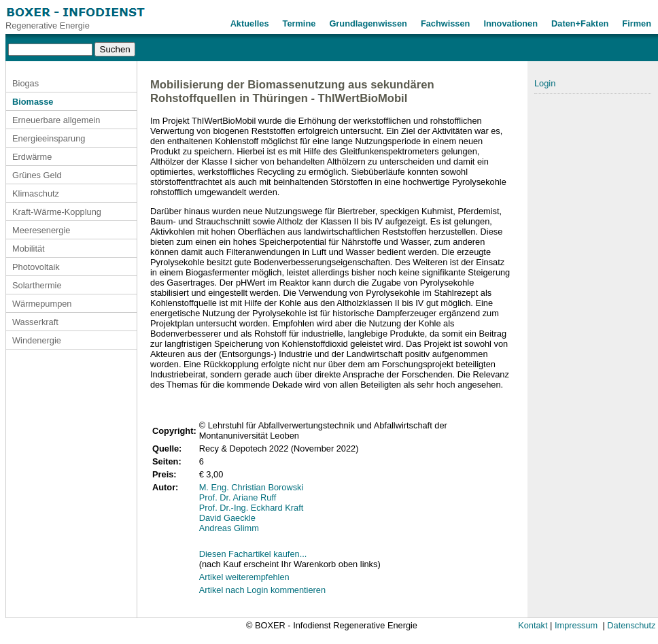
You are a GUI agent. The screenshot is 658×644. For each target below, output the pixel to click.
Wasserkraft (35, 322)
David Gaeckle (227, 518)
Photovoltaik (36, 267)
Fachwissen (446, 23)
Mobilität (29, 249)
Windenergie (37, 340)
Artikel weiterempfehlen (244, 577)
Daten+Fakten (580, 23)
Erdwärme (32, 157)
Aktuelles (250, 23)
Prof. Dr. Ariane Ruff (238, 497)
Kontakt (533, 625)
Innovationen (510, 23)
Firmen (637, 23)
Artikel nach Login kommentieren (262, 590)
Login (545, 83)
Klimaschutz (36, 193)
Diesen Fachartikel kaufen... (253, 554)
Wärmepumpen (42, 304)
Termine (299, 23)
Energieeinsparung (49, 138)
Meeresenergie (41, 230)
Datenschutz (631, 625)
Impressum (576, 625)
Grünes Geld (37, 175)
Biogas (25, 83)
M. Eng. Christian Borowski (252, 487)
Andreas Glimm (229, 528)
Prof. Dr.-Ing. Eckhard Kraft (252, 508)
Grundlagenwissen (368, 23)
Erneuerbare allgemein (56, 120)
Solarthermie (37, 285)
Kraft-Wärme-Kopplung (57, 212)
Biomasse (33, 102)
